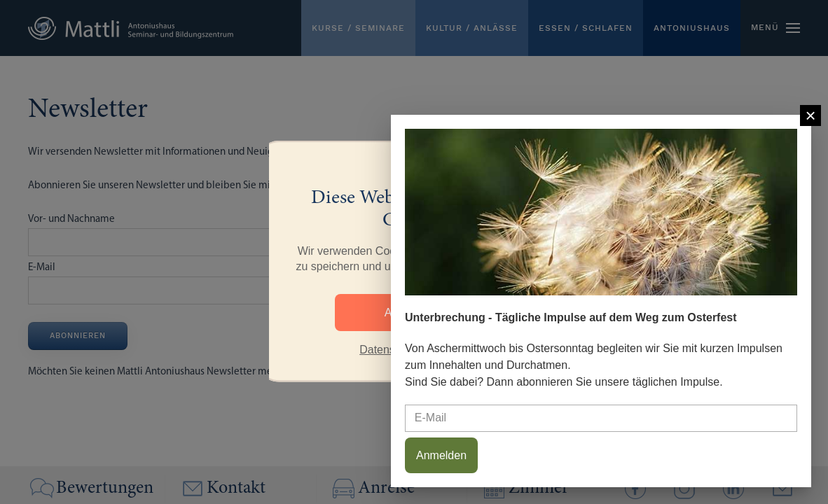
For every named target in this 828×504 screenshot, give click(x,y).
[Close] (810, 115)
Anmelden (441, 455)
